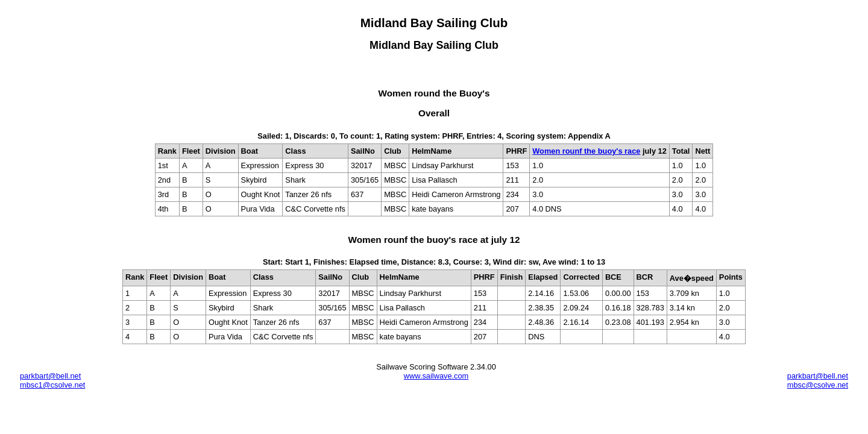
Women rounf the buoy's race (586, 151)
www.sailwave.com (436, 376)
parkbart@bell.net (50, 376)
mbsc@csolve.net (818, 385)
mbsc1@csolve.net (52, 385)
